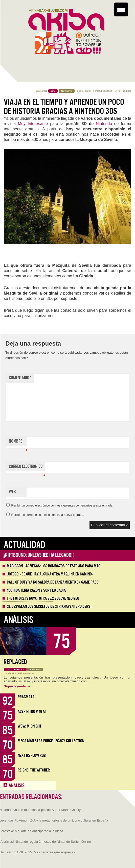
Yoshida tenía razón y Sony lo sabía (36, 590)
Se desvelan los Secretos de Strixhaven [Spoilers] (49, 607)
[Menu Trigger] (121, 9)
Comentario (20, 378)
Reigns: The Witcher (34, 770)
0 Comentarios (84, 91)
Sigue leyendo (17, 686)
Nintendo (104, 124)
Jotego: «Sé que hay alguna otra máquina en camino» (50, 574)
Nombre (18, 442)
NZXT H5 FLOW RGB (32, 755)
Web (12, 492)
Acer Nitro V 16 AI (32, 712)
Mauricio (13, 673)
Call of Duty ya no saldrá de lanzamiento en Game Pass (53, 582)
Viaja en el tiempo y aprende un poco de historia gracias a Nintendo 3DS (64, 107)
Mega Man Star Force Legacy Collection (51, 741)
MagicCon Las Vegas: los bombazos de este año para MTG (54, 566)
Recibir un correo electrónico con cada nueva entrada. (48, 515)
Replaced (15, 662)
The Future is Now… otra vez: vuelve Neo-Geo (43, 598)
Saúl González (105, 91)
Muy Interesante (33, 124)
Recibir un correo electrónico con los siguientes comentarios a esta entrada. (62, 505)
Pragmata (26, 697)
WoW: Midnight (30, 726)
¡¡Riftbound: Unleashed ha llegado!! (38, 555)
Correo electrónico (27, 468)
